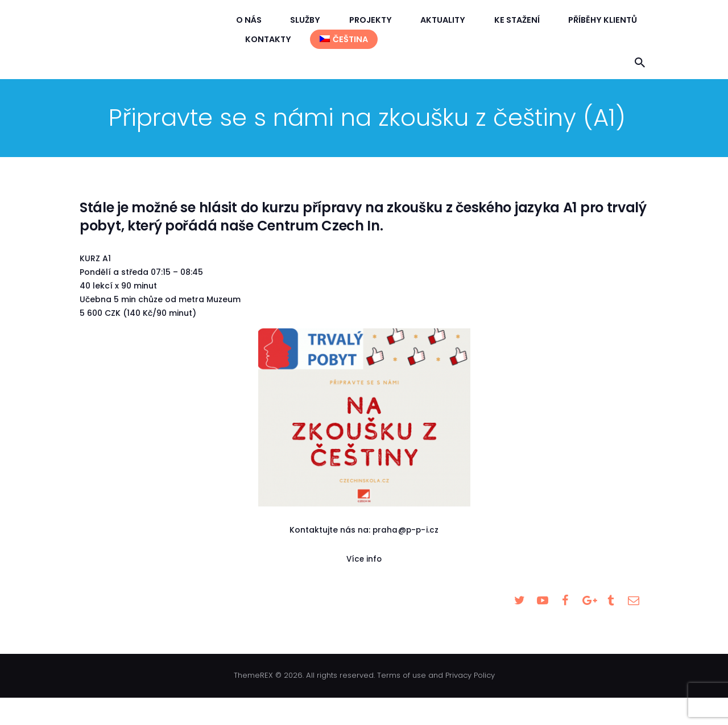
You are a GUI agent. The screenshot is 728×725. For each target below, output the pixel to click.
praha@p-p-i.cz (406, 530)
